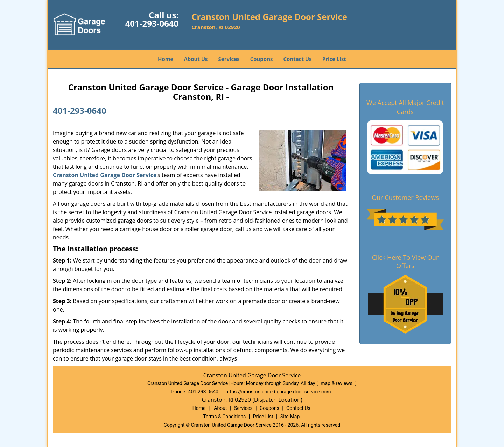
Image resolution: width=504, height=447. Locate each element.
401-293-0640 (152, 23)
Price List (334, 59)
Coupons (262, 59)
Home (166, 59)
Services (229, 59)
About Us (196, 59)
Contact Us (297, 59)
